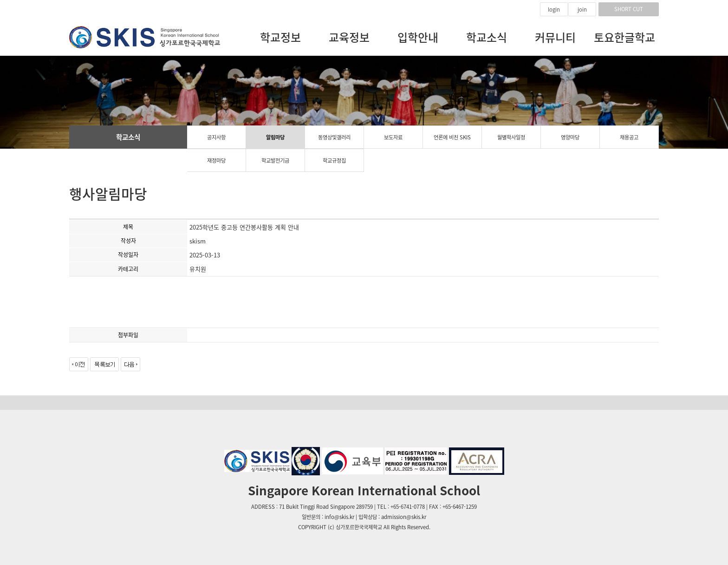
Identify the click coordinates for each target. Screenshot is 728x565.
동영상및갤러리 (334, 137)
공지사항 (216, 137)
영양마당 (570, 137)
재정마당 (216, 161)
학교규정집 (334, 161)
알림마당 (275, 137)
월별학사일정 (511, 137)
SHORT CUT (629, 9)
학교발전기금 (275, 161)
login (554, 10)
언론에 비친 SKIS (452, 137)
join (582, 10)
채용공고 (629, 137)
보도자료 (393, 137)
